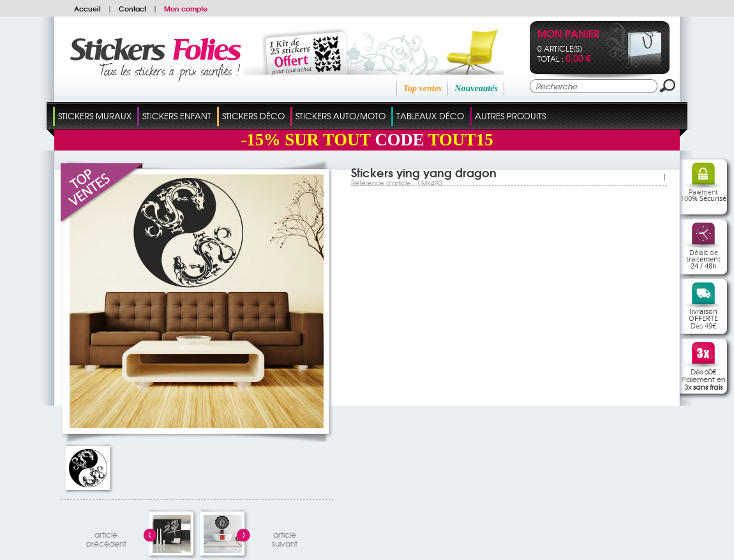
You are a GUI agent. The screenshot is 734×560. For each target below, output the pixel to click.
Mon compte (186, 8)
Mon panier (568, 35)
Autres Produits (510, 116)
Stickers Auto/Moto (341, 116)
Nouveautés (476, 88)
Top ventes (423, 88)
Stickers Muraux (95, 116)
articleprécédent (106, 537)
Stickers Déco (253, 116)
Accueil (87, 8)
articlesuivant (285, 537)
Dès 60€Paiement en (704, 379)
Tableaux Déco (430, 116)
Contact (132, 8)
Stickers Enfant (177, 116)
